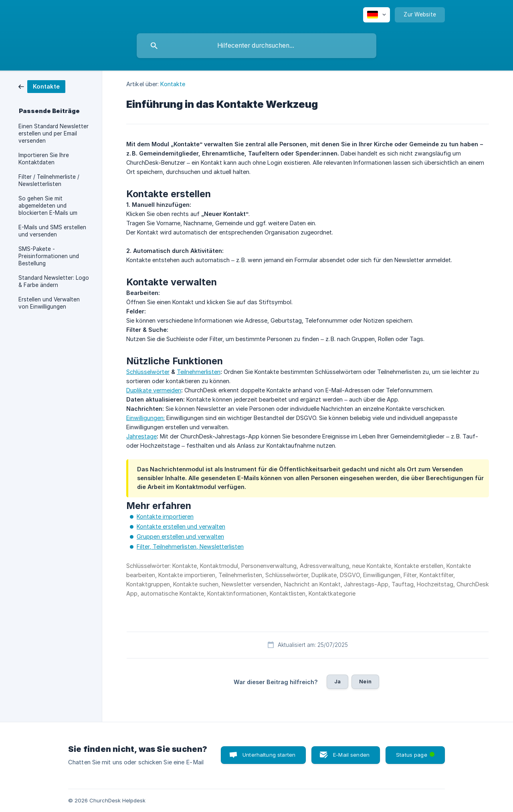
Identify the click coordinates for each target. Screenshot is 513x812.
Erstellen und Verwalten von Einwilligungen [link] (49, 303)
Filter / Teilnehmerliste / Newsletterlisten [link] (49, 180)
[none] (377, 15)
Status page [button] (416, 752)
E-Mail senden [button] (351, 755)
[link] (42, 86)
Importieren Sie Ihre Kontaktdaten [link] (44, 159)
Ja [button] (337, 681)
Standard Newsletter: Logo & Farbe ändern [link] (54, 281)
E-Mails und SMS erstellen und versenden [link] (52, 231)
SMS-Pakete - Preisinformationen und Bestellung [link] (49, 256)
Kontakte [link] (173, 84)
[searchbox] (256, 46)
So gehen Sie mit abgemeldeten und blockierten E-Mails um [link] (48, 206)
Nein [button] (365, 681)
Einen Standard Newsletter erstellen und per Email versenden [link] (54, 133)
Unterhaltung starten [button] (269, 755)
